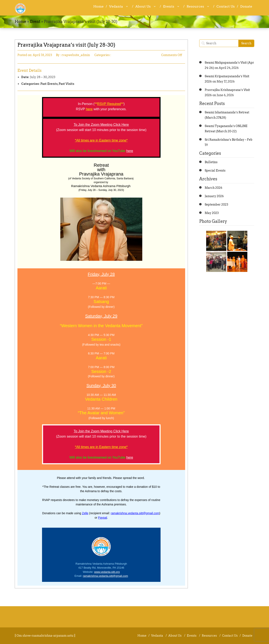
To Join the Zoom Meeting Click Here (101, 125)
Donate (246, 6)
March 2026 (214, 188)
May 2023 (212, 213)
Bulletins (211, 162)
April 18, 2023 (42, 55)
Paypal (103, 518)
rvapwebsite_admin (76, 55)
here (130, 151)
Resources (195, 6)
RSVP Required (109, 104)
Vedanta (116, 6)
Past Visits (66, 84)
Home (98, 6)
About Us (143, 6)
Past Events (49, 84)
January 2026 (214, 196)
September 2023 (216, 205)
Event (35, 22)
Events (169, 6)
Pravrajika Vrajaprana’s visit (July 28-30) (66, 45)
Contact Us (226, 6)
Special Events (215, 171)
